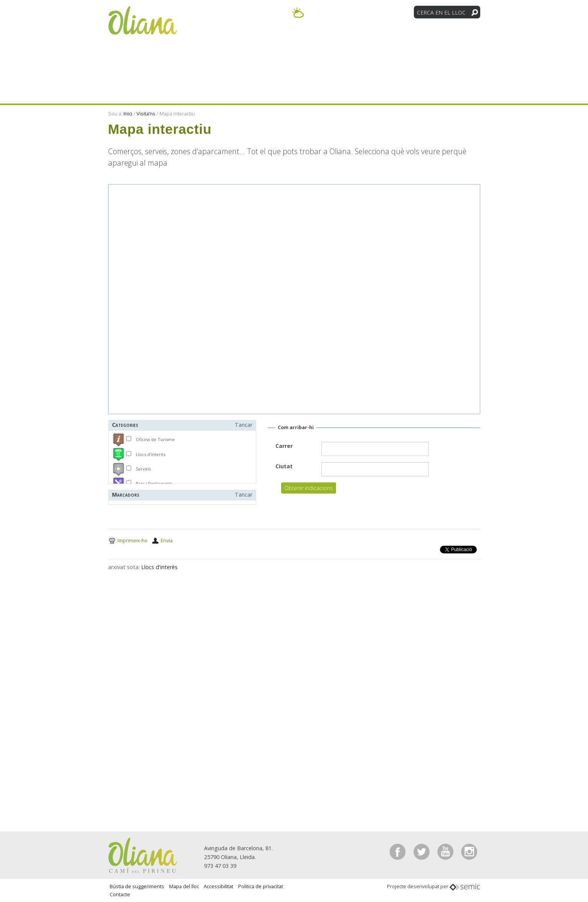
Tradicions (451, 38)
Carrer (284, 446)
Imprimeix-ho (133, 540)
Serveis (143, 469)
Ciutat (284, 466)
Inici (128, 114)
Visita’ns (348, 38)
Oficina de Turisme (155, 439)
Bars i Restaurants (154, 483)
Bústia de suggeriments (137, 886)
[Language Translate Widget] (381, 12)
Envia (167, 540)
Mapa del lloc (184, 886)
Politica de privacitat (261, 886)
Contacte (120, 894)
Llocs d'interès (151, 454)
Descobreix (239, 38)
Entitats (397, 38)
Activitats (296, 38)
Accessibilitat (218, 886)
